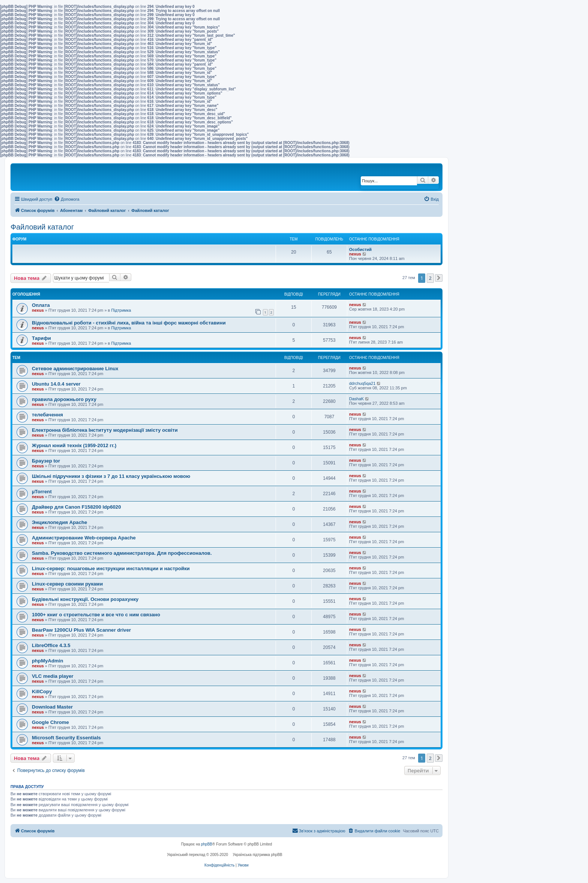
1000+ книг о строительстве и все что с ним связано (96, 615)
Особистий (360, 249)
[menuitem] (67, 199)
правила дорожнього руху (64, 399)
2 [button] (430, 278)
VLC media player (53, 676)
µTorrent (42, 492)
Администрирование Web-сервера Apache (84, 538)
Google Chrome (50, 722)
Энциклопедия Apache (59, 522)
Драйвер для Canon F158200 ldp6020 (76, 507)
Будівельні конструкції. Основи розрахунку (85, 599)
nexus (355, 254)
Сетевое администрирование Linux (75, 369)
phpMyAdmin (48, 661)
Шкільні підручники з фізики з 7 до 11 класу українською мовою (111, 476)
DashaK (356, 399)
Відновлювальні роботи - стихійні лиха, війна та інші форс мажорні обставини (129, 323)
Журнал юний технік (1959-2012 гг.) (74, 445)
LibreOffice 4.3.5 (51, 645)
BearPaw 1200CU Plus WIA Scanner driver (81, 630)
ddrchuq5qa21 (362, 383)
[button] (439, 278)
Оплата (41, 305)
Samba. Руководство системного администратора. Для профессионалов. (122, 553)
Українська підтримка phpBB (258, 855)
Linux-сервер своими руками (67, 584)
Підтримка (121, 310)
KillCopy (42, 692)
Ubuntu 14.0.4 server (56, 384)
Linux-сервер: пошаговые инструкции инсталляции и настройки (111, 568)
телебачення (47, 415)
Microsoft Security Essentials (66, 738)
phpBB (207, 844)
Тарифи (41, 338)
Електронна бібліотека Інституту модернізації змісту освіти (105, 430)
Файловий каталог (42, 227)
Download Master (52, 707)
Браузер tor (46, 461)
